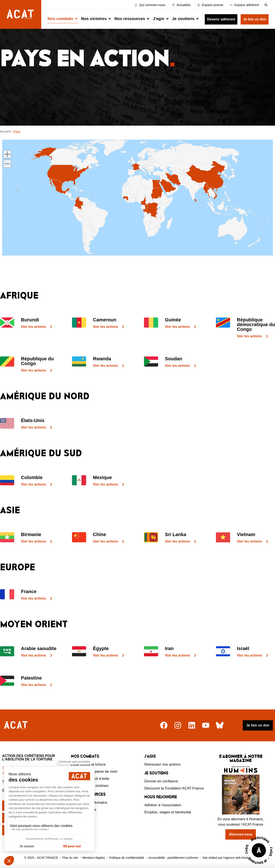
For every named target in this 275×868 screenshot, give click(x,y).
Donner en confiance (161, 781)
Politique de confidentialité (127, 858)
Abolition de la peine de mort (94, 772)
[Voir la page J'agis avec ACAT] (259, 865)
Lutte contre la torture (88, 764)
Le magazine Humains (89, 802)
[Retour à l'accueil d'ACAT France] (21, 14)
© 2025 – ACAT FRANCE (41, 858)
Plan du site (70, 858)
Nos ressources (84, 810)
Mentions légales (94, 858)
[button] (266, 5)
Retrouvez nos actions (162, 764)
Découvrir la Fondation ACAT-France (174, 788)
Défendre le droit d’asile (90, 779)
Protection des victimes (90, 786)
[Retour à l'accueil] (16, 725)
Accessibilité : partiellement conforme (173, 858)
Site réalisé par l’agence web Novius (227, 858)
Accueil (5, 131)
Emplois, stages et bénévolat (168, 812)
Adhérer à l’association (163, 805)
